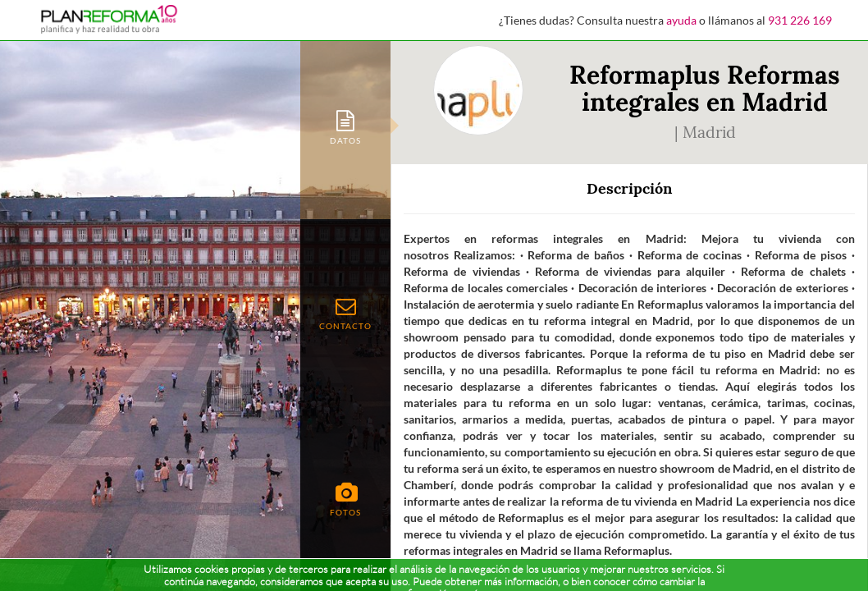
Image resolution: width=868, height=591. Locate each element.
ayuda (681, 20)
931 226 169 (800, 20)
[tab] (345, 126)
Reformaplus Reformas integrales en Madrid (705, 88)
